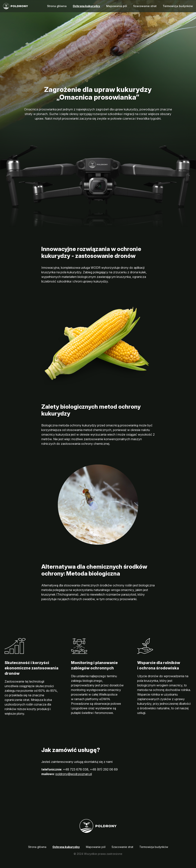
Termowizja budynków (178, 6)
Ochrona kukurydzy (86, 6)
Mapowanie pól (117, 6)
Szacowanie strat (145, 6)
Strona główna (57, 6)
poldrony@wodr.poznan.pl (74, 774)
